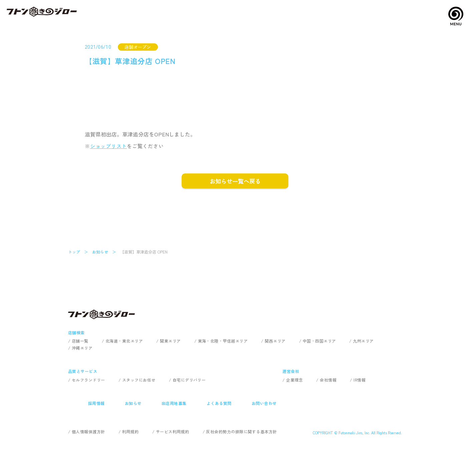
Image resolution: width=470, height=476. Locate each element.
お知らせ (100, 252)
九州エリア (363, 341)
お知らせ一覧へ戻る (235, 181)
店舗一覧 (80, 341)
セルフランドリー (88, 380)
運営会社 (291, 371)
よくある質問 (219, 403)
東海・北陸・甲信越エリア (223, 341)
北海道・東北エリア (124, 341)
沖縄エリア (82, 348)
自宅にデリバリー (189, 380)
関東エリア (170, 341)
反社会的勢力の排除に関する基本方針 (241, 431)
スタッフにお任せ (139, 380)
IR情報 (360, 380)
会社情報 (328, 380)
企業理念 (294, 380)
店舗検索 (76, 332)
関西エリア (275, 341)
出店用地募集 (174, 403)
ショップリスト (108, 146)
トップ (74, 252)
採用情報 (96, 403)
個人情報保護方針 (88, 431)
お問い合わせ (264, 403)
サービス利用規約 (173, 431)
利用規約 (131, 431)
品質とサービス (83, 371)
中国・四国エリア (319, 341)
